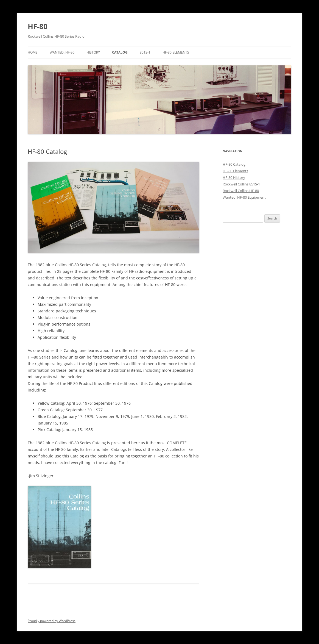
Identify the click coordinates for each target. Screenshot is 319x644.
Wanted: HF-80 (62, 52)
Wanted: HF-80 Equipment (244, 197)
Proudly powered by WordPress (52, 621)
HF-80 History (234, 177)
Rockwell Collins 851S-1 (241, 184)
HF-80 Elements (176, 52)
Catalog (120, 52)
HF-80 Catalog (234, 164)
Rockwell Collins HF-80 (241, 191)
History (93, 52)
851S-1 (145, 52)
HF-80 (38, 26)
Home (33, 52)
